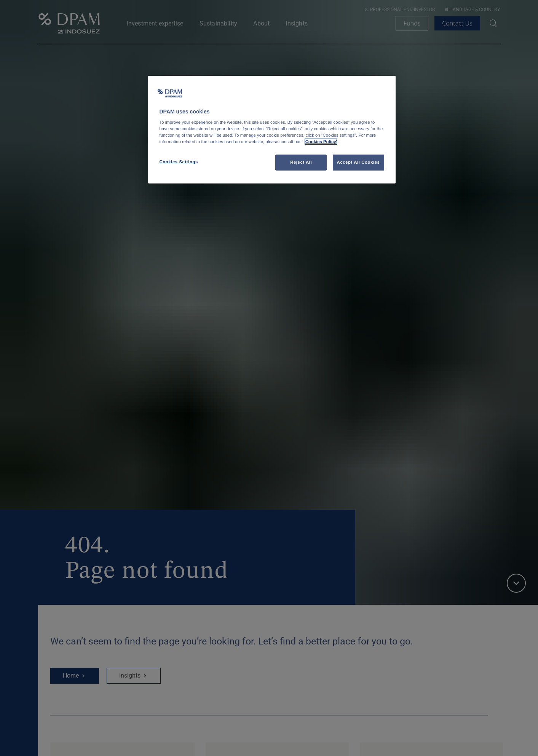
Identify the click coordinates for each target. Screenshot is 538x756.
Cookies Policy (321, 142)
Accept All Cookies (358, 162)
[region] (272, 130)
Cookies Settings (179, 162)
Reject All (301, 162)
